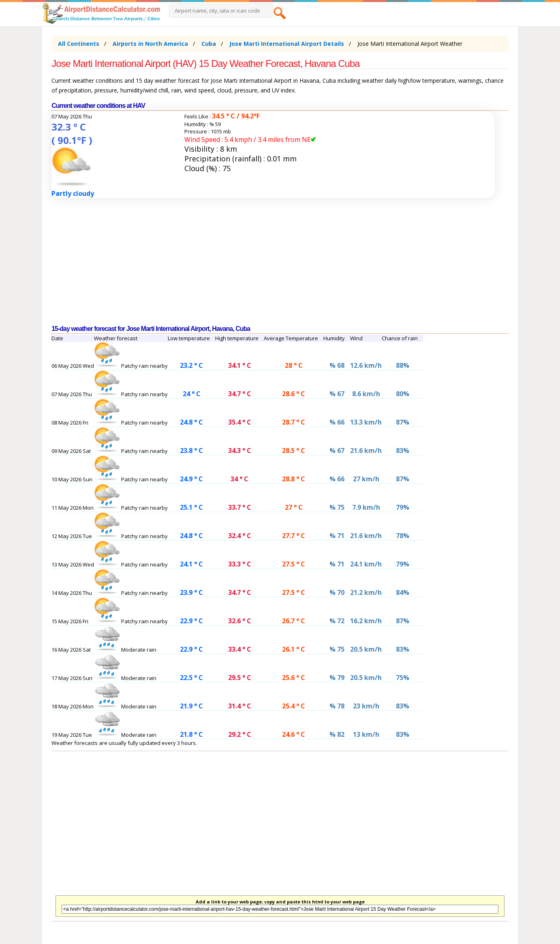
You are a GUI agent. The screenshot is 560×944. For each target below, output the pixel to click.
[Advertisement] (280, 262)
